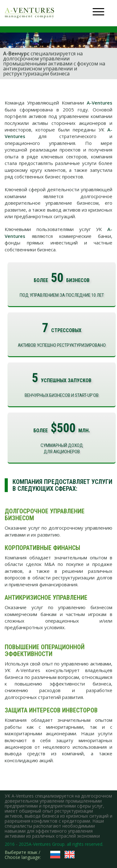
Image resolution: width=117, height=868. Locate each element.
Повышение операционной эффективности (45, 650)
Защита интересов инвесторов (51, 710)
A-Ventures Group (47, 844)
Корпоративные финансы (42, 548)
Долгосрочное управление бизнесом (45, 515)
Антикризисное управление (46, 598)
